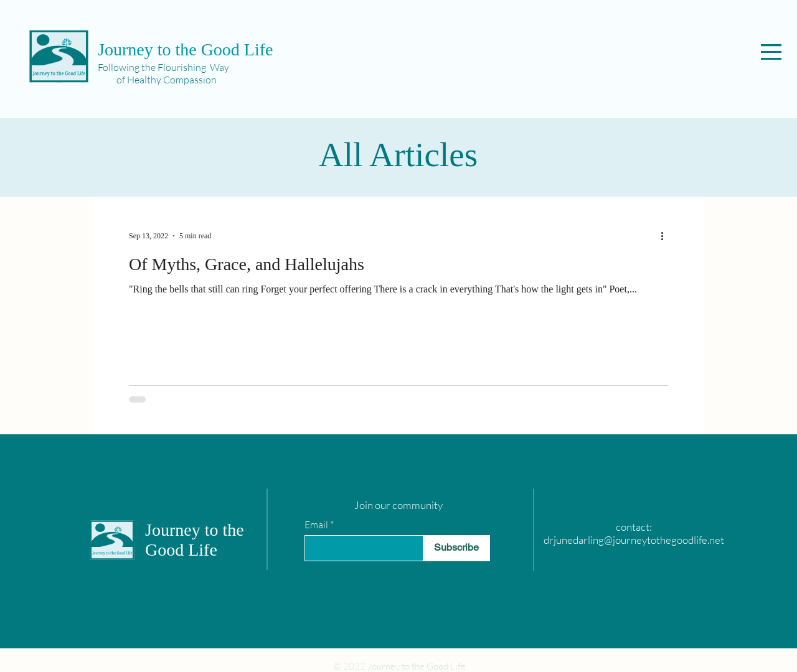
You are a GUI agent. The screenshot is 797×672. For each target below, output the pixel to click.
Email (316, 525)
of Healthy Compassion (157, 80)
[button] (771, 52)
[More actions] (666, 236)
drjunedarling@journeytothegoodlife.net (634, 540)
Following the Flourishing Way (163, 67)
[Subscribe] (456, 548)
